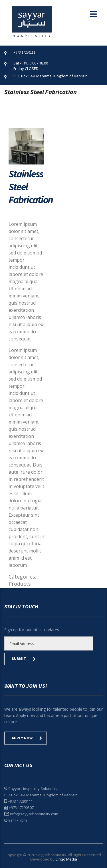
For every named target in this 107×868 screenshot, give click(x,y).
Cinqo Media (66, 859)
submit (24, 659)
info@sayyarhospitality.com (34, 814)
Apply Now (27, 738)
